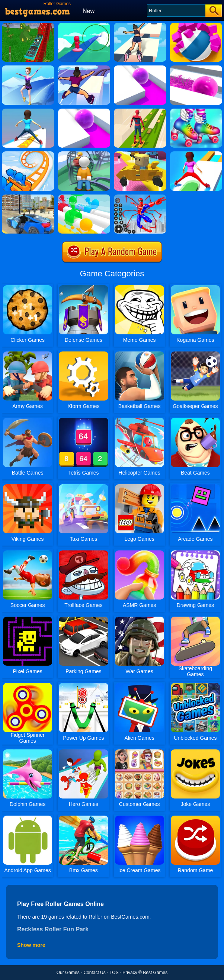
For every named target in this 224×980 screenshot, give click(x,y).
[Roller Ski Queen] (28, 68)
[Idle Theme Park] (84, 154)
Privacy (130, 973)
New (89, 11)
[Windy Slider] (84, 197)
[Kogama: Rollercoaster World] (140, 154)
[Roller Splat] (84, 111)
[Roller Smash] (196, 25)
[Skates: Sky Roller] (140, 111)
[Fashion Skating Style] (196, 111)
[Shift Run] (196, 154)
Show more (31, 945)
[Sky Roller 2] (84, 68)
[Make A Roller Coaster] (84, 25)
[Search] (176, 11)
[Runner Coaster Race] (28, 154)
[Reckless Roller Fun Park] (28, 25)
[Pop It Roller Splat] (196, 68)
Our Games (68, 973)
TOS (114, 973)
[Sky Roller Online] (28, 111)
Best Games (155, 973)
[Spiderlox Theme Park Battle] (140, 197)
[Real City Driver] (28, 197)
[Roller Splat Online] (140, 68)
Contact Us (94, 973)
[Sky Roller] (140, 25)
